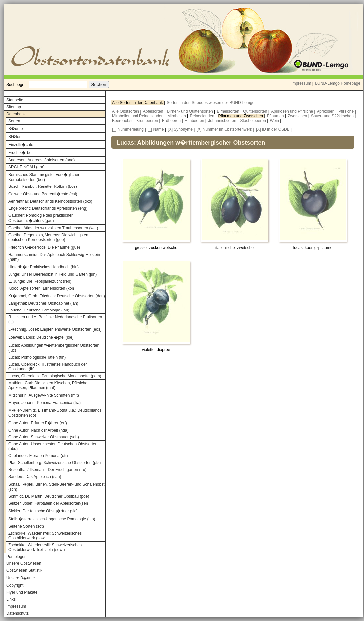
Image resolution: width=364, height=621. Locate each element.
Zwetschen (298, 116)
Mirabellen (177, 116)
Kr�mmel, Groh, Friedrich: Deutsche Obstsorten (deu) (57, 296)
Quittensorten (256, 111)
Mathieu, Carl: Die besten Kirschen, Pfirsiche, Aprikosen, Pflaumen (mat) (48, 385)
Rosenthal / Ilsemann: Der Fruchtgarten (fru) (47, 470)
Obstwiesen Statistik (24, 570)
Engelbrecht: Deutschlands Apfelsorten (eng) (48, 208)
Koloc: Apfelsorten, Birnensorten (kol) (41, 288)
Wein (275, 121)
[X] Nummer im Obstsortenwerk (224, 129)
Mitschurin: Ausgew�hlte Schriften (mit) (44, 395)
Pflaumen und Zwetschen (241, 116)
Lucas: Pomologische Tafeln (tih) (37, 357)
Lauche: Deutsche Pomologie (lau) (39, 310)
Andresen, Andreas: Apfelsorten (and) (42, 160)
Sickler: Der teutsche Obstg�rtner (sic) (43, 511)
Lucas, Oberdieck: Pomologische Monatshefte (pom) (55, 376)
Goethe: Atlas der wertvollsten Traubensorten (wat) (53, 228)
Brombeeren (148, 121)
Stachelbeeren (254, 121)
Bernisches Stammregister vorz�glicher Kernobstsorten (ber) (44, 177)
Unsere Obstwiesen (24, 563)
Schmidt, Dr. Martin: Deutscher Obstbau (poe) (49, 496)
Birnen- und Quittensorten (190, 111)
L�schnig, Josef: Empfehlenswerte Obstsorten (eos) (55, 329)
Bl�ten (15, 137)
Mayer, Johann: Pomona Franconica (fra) (45, 403)
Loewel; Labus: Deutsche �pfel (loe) (41, 337)
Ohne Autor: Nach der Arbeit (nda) (38, 430)
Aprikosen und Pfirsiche (292, 111)
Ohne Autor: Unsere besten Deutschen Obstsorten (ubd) (53, 446)
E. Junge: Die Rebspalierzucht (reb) (40, 281)
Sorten (14, 121)
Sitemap (14, 107)
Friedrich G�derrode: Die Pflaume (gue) (44, 247)
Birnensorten (229, 111)
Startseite (15, 100)
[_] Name (156, 129)
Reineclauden (202, 116)
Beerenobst (123, 121)
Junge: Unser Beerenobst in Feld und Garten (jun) (52, 274)
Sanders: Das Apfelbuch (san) (35, 477)
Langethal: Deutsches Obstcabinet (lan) (43, 303)
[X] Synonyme (180, 129)
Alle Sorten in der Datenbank (138, 103)
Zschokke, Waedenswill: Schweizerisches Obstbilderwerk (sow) (45, 536)
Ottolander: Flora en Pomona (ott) (38, 456)
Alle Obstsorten (126, 111)
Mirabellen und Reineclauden (138, 116)
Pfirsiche (347, 111)
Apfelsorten (154, 111)
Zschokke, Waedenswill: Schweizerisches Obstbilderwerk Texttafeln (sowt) (45, 547)
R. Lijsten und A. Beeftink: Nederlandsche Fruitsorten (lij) (55, 319)
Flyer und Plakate (22, 592)
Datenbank (16, 114)
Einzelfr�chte (21, 145)
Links (11, 599)
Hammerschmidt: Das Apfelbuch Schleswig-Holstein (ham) (54, 257)
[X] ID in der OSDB (273, 129)
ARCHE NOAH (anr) (26, 167)
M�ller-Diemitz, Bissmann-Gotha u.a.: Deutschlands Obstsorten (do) (55, 413)
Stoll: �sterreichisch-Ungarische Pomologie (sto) (52, 519)
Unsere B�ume (20, 578)
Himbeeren (195, 121)
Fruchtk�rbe (20, 153)
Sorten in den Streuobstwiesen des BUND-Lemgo (211, 103)
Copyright (15, 585)
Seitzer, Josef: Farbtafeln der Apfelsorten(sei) (48, 503)
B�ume (15, 129)
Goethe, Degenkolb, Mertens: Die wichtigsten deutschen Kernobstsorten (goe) (48, 237)
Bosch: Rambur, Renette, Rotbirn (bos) (43, 186)
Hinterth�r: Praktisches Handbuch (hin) (44, 267)
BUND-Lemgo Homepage (338, 83)
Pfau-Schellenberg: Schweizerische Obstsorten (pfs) (54, 463)
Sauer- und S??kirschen (333, 116)
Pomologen (16, 557)
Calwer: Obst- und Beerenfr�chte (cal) (43, 194)
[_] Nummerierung (128, 129)
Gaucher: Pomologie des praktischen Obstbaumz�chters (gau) (41, 218)
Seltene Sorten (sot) (26, 526)
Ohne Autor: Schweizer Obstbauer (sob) (44, 437)
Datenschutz (17, 613)
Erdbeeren (172, 121)
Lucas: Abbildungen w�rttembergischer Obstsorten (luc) (54, 348)
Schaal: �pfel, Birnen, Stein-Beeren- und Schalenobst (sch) (56, 487)
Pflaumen (276, 116)
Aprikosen (326, 111)
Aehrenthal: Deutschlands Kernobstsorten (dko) (50, 201)
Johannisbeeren (223, 121)
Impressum (301, 83)
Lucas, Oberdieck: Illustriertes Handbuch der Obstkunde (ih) (48, 367)
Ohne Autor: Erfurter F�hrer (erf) (38, 423)
